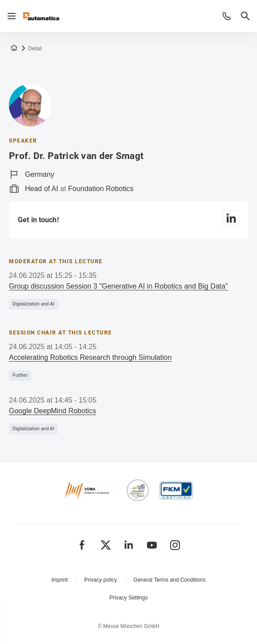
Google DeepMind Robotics (53, 411)
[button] (227, 16)
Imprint (60, 580)
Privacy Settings (128, 598)
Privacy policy (100, 580)
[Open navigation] (12, 16)
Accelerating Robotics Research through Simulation (90, 357)
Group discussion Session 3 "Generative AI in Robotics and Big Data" (118, 286)
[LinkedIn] (231, 220)
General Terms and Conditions (170, 580)
